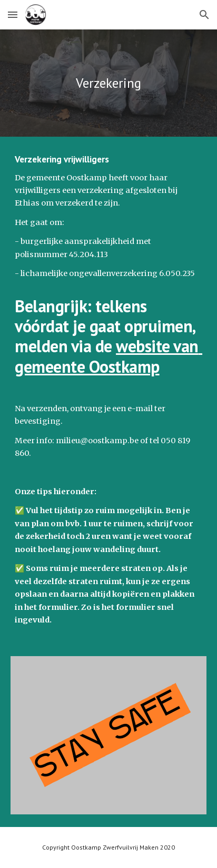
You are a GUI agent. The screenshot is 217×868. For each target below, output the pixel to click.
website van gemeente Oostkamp (108, 356)
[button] (13, 14)
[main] (108, 83)
